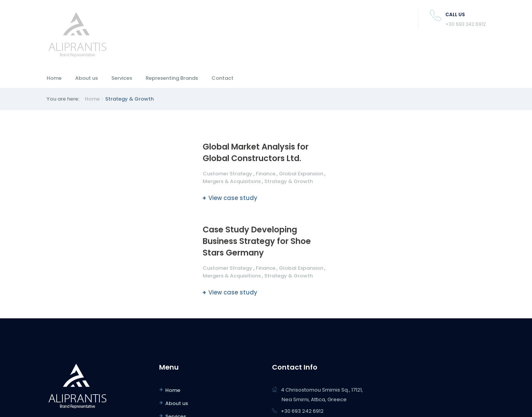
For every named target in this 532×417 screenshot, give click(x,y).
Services (122, 78)
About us (86, 78)
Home (54, 78)
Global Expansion (301, 174)
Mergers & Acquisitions (232, 181)
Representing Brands (172, 78)
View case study (233, 198)
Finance (266, 174)
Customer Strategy (227, 174)
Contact (222, 78)
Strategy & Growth (289, 181)
